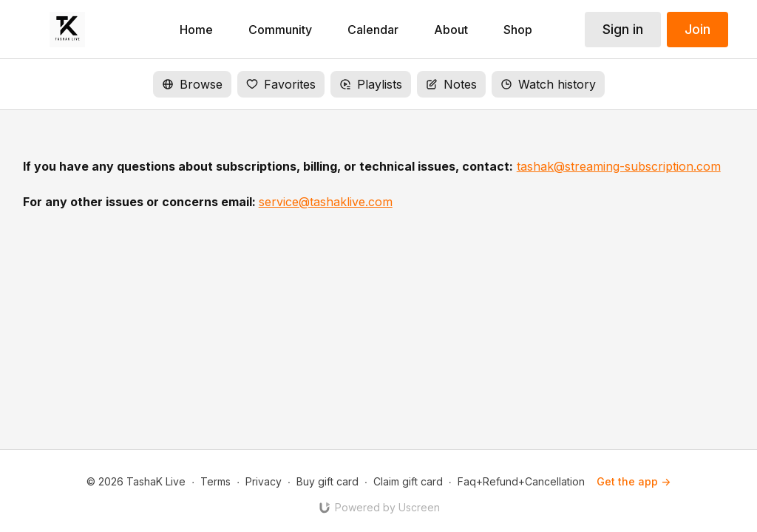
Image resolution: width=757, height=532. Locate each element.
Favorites (281, 84)
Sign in (623, 29)
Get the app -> (634, 481)
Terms (215, 481)
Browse (192, 84)
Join (697, 29)
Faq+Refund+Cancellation (521, 481)
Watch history (548, 84)
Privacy (264, 481)
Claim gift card (408, 481)
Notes (451, 84)
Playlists (371, 84)
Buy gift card (327, 481)
